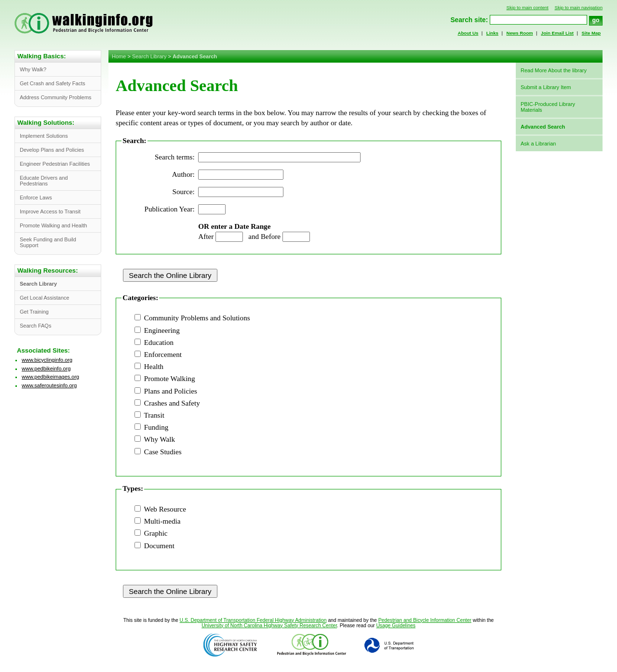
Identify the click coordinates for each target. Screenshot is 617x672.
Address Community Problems (56, 97)
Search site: (469, 20)
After (206, 237)
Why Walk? (33, 69)
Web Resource (165, 509)
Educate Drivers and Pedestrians (44, 181)
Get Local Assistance (45, 298)
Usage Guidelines (396, 626)
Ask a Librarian (538, 144)
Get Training (34, 312)
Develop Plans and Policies (52, 150)
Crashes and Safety (172, 403)
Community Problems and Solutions (197, 318)
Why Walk (160, 439)
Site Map (591, 33)
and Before (264, 237)
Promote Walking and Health (54, 225)
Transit (154, 415)
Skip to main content (528, 7)
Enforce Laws (36, 198)
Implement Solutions (44, 136)
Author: (183, 174)
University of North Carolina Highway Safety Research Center (269, 626)
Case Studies (163, 452)
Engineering (162, 330)
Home (119, 56)
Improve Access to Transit (50, 211)
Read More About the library (554, 70)
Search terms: (175, 157)
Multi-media (162, 521)
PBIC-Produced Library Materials (548, 107)
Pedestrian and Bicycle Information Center (425, 620)
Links (492, 33)
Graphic (156, 533)
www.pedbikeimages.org (50, 377)
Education (159, 343)
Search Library (149, 56)
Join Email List (557, 33)
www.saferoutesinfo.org (49, 385)
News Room (519, 33)
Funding (156, 427)
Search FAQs (35, 326)
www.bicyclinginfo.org (47, 360)
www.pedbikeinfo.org (46, 369)
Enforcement (163, 355)
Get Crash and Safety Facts (53, 83)
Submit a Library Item (546, 87)
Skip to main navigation (578, 7)
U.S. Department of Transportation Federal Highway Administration (253, 620)
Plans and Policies (171, 391)
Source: (184, 192)
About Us (468, 33)
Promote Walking (170, 379)
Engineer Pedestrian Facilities (55, 164)
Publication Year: (170, 209)
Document (159, 546)
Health (154, 367)
